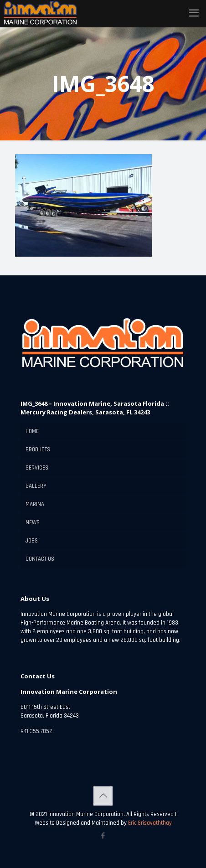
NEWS (33, 522)
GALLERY (36, 486)
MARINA (35, 504)
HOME (32, 431)
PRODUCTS (38, 449)
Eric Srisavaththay (149, 823)
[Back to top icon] (103, 796)
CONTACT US (40, 559)
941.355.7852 (36, 731)
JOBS (32, 541)
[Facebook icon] (103, 836)
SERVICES (37, 468)
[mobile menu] (194, 14)
